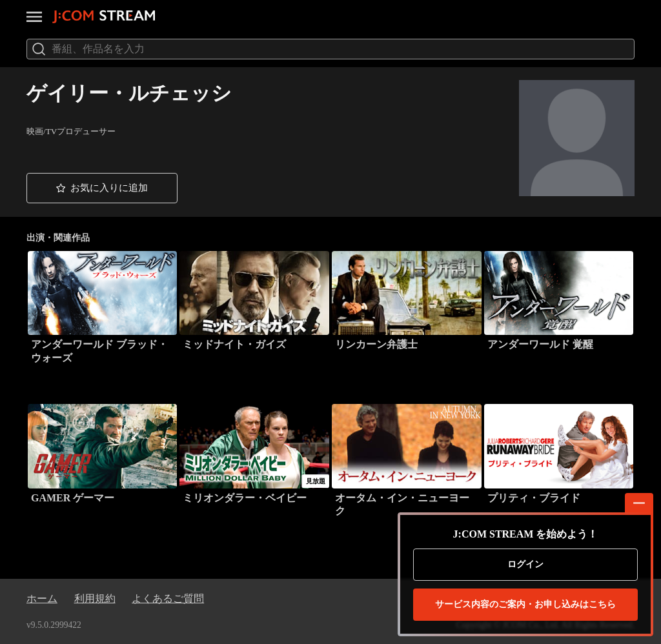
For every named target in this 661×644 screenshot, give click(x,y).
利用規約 (95, 599)
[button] (102, 188)
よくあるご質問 (168, 599)
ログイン (525, 564)
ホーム (42, 599)
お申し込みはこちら (525, 605)
